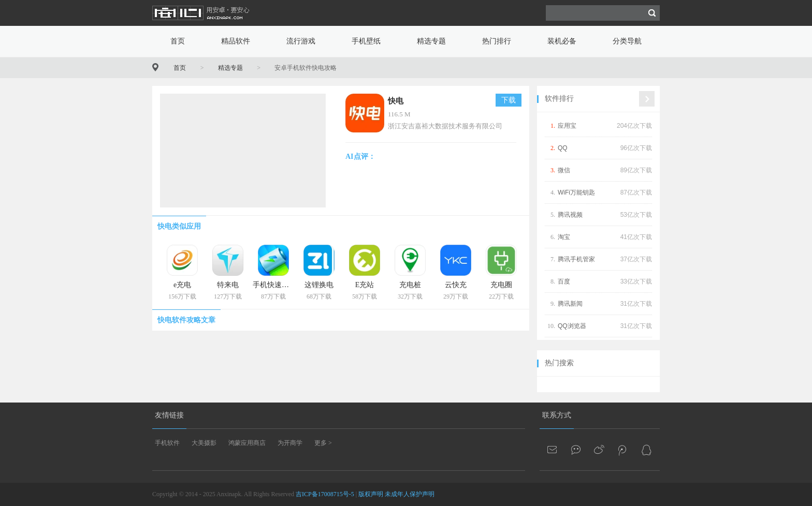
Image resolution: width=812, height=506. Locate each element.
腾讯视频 (570, 215)
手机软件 (167, 443)
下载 (509, 100)
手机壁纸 (366, 41)
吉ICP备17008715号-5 (325, 494)
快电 (396, 101)
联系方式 (557, 415)
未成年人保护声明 (410, 494)
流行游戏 (301, 41)
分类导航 (627, 41)
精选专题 (431, 41)
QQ (563, 148)
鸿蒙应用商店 (247, 443)
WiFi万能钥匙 (576, 192)
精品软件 (236, 41)
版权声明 (371, 494)
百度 (564, 281)
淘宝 (564, 237)
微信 (564, 170)
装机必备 (562, 41)
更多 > (323, 443)
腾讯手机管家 (576, 259)
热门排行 (497, 41)
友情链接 (169, 415)
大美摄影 (204, 443)
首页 (178, 41)
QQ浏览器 (572, 326)
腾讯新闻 (570, 304)
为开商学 (290, 443)
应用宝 (567, 126)
